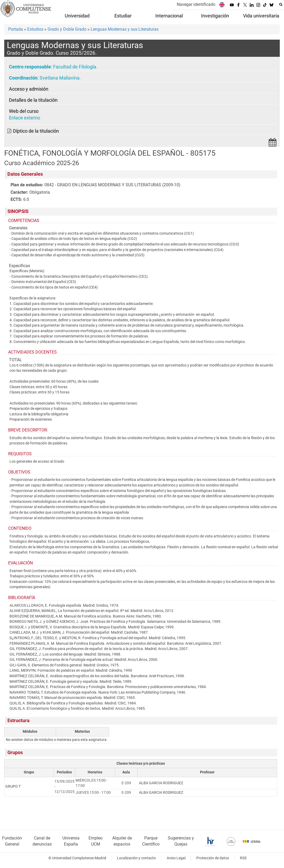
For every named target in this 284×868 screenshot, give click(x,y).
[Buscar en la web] (281, 4)
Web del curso (24, 111)
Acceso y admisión (29, 89)
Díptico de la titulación (36, 131)
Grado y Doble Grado (67, 29)
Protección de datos (213, 858)
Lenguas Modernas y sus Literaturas (125, 29)
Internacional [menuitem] (169, 16)
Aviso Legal (176, 858)
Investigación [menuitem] (215, 16)
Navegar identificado (196, 4)
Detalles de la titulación (33, 100)
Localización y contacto (136, 858)
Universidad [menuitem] (77, 16)
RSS (243, 858)
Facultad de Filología (75, 67)
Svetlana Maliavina (60, 78)
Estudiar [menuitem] (123, 16)
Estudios (35, 29)
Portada (16, 29)
